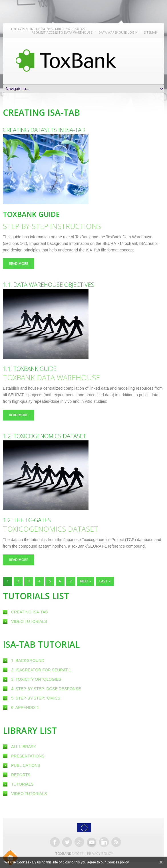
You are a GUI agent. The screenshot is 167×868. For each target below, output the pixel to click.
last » (105, 581)
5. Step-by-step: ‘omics (36, 698)
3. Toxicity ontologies (36, 679)
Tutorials (22, 784)
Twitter (67, 842)
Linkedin (104, 842)
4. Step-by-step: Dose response (46, 689)
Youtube (92, 842)
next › (85, 581)
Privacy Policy (100, 854)
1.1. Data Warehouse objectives (49, 285)
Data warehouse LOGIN (118, 32)
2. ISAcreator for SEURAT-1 (41, 670)
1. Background (28, 660)
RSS (116, 842)
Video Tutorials (29, 621)
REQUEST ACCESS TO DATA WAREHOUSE (62, 32)
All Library (24, 747)
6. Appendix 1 (25, 708)
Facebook (55, 842)
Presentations (28, 756)
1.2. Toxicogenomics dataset (45, 436)
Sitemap (150, 32)
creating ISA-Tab (30, 612)
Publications (26, 765)
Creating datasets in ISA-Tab (44, 130)
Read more (22, 264)
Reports (21, 775)
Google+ (79, 842)
